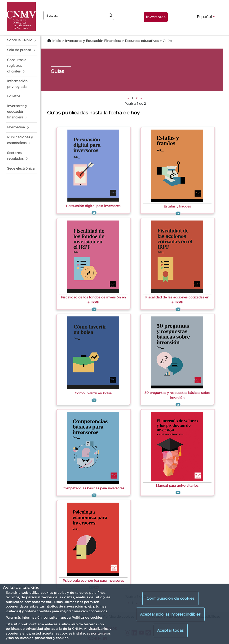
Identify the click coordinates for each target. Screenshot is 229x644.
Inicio (57, 41)
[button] (21, 40)
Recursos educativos (142, 41)
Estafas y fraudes (177, 206)
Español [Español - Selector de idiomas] (204, 17)
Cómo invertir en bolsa (93, 393)
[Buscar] (111, 15)
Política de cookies (87, 617)
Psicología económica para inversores (93, 581)
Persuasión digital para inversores (93, 206)
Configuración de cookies (170, 598)
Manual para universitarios (177, 486)
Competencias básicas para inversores (93, 488)
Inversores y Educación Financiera (93, 41)
